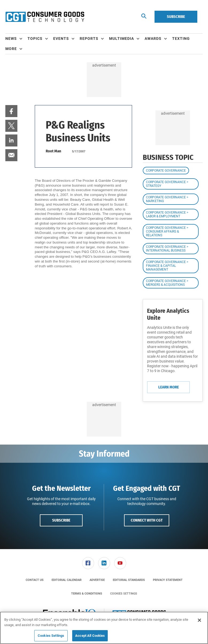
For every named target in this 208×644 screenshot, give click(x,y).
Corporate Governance (166, 171)
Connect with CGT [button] (147, 520)
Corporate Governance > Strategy (167, 184)
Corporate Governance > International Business (167, 249)
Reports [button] (89, 38)
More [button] (11, 49)
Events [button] (61, 38)
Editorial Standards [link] (129, 580)
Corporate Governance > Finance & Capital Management (167, 266)
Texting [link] (181, 38)
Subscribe (176, 17)
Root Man (53, 151)
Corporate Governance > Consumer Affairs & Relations (167, 232)
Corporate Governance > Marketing (167, 199)
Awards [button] (153, 38)
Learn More (169, 387)
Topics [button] (35, 38)
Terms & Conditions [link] (87, 594)
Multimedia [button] (122, 38)
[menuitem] (16, 39)
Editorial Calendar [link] (67, 580)
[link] (11, 111)
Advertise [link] (97, 580)
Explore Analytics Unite (168, 314)
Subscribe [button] (61, 520)
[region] (104, 628)
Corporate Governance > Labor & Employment (167, 214)
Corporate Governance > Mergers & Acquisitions (167, 283)
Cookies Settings (124, 594)
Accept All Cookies (90, 636)
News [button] (11, 38)
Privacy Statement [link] (168, 580)
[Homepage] (45, 17)
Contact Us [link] (35, 580)
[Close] (199, 620)
